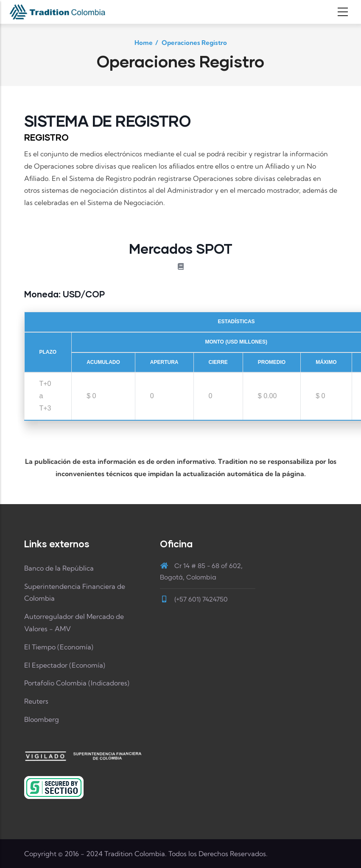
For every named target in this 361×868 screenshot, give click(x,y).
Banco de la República (59, 568)
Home (144, 43)
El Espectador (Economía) (65, 665)
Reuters (36, 701)
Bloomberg (42, 719)
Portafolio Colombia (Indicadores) (77, 683)
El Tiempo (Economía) (59, 647)
